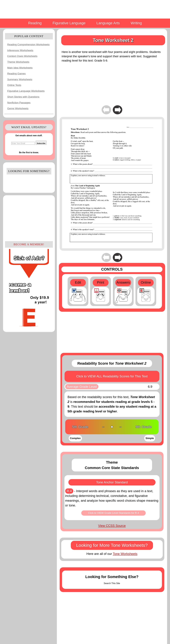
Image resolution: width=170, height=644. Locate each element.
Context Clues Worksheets (22, 56)
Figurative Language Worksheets (26, 91)
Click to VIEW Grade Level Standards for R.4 (113, 513)
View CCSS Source (112, 526)
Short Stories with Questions (23, 97)
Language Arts (108, 23)
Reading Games (17, 74)
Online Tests (14, 85)
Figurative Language (69, 23)
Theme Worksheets (18, 62)
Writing (136, 23)
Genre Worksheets (18, 108)
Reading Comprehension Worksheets (28, 45)
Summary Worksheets (20, 79)
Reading (35, 23)
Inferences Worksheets (20, 50)
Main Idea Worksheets (20, 68)
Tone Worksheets (125, 554)
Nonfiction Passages (19, 103)
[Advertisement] (29, 218)
